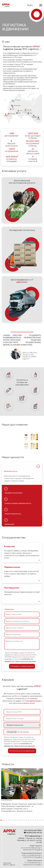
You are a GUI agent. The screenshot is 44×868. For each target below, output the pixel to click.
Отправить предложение (22, 666)
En (31, 5)
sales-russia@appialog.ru (32, 855)
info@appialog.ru (34, 836)
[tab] (38, 466)
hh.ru (17, 696)
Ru (29, 5)
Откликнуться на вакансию (22, 751)
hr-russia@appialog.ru (32, 701)
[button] (1, 820)
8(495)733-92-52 (34, 833)
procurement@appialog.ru (32, 848)
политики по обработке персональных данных (20, 660)
